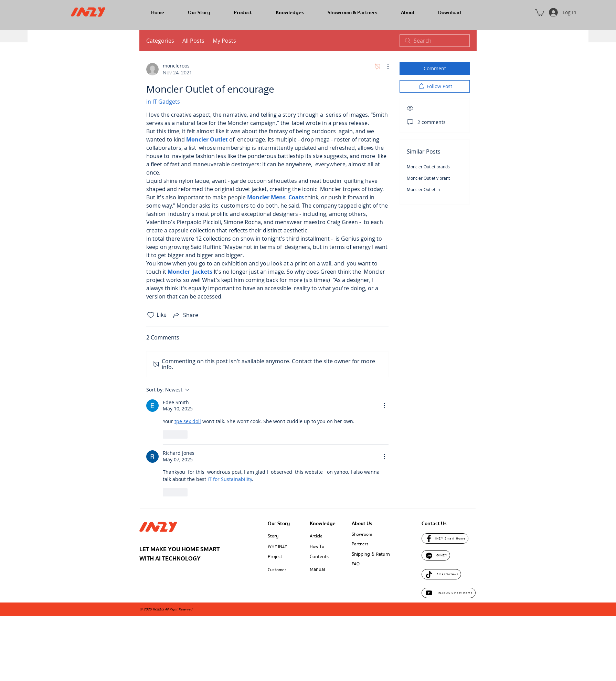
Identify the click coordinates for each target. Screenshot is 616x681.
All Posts (193, 41)
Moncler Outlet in (423, 189)
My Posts (224, 41)
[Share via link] (185, 315)
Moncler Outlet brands (428, 167)
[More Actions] (384, 66)
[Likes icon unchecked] (151, 315)
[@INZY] (436, 555)
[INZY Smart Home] (445, 538)
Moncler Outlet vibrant (428, 178)
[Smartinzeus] (441, 574)
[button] (540, 12)
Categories (160, 41)
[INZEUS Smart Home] (449, 593)
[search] (435, 41)
